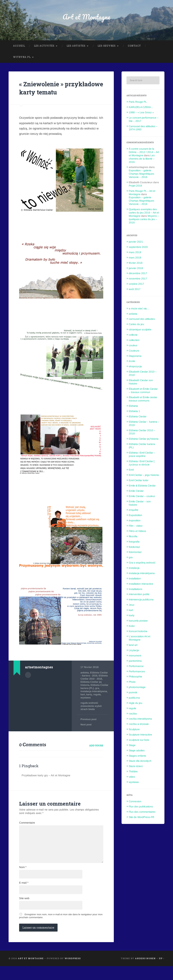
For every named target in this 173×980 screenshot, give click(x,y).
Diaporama (135, 357)
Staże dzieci (136, 768)
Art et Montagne (87, 17)
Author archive (28, 684)
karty (84, 706)
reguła (92, 706)
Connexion (135, 803)
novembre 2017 (138, 280)
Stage (132, 746)
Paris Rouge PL (138, 103)
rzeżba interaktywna (140, 720)
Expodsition (135, 517)
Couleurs (134, 352)
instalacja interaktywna (89, 702)
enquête (134, 511)
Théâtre (133, 773)
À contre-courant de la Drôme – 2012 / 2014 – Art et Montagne (144, 154)
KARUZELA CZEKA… (141, 109)
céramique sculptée (140, 331)
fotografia (134, 543)
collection (134, 342)
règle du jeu (136, 704)
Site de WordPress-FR (142, 819)
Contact (134, 47)
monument (135, 657)
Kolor (132, 627)
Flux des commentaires (142, 813)
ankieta (85, 682)
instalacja (134, 569)
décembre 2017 (138, 275)
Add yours (96, 754)
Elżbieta (133, 407)
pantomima (135, 662)
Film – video (136, 527)
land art (133, 646)
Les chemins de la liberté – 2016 (142, 160)
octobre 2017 (136, 285)
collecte (133, 336)
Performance (136, 667)
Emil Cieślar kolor (139, 482)
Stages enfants (137, 757)
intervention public (139, 596)
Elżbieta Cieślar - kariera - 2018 (94, 683)
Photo (132, 683)
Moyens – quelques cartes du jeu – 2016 (144, 220)
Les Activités (44, 47)
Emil (131, 471)
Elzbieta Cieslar (138, 418)
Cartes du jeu (136, 326)
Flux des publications (141, 808)
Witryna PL (22, 59)
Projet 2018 (135, 187)
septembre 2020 (138, 248)
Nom (23, 880)
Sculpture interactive (140, 736)
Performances (137, 673)
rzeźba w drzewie (139, 725)
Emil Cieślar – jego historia (144, 476)
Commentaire (27, 831)
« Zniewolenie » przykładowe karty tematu (50, 93)
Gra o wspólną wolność (142, 564)
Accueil (19, 47)
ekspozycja (135, 368)
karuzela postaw (138, 622)
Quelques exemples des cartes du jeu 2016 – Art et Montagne (144, 214)
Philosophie (135, 678)
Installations (136, 590)
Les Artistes (76, 47)
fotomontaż (135, 553)
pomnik (133, 694)
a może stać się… (139, 310)
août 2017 (135, 291)
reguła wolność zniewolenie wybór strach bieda (92, 715)
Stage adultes (137, 752)
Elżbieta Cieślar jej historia (144, 440)
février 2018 (136, 264)
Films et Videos (137, 532)
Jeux (132, 606)
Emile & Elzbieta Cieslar (142, 487)
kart (100, 703)
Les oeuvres (107, 47)
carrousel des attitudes (142, 320)
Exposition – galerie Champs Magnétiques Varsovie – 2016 (142, 175)
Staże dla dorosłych (140, 762)
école (132, 363)
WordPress (73, 972)
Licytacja (134, 652)
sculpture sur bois (139, 741)
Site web (24, 912)
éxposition (135, 522)
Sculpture (134, 731)
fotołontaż (134, 548)
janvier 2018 (136, 269)
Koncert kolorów (138, 633)
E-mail (24, 896)
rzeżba (133, 715)
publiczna (134, 699)
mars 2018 (135, 259)
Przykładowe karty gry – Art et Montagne (48, 784)
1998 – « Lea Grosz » (141, 114)
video (132, 778)
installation (135, 580)
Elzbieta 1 (134, 413)
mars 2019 (135, 254)
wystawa (102, 706)
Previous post (89, 728)
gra (82, 700)
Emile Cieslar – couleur (142, 497)
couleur (133, 347)
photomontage (137, 689)
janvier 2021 (136, 243)
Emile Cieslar (136, 492)
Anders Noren (145, 972)
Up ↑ (162, 972)
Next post (86, 733)
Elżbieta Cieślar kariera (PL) (92, 696)
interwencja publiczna (141, 601)
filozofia (133, 538)
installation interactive (141, 585)
